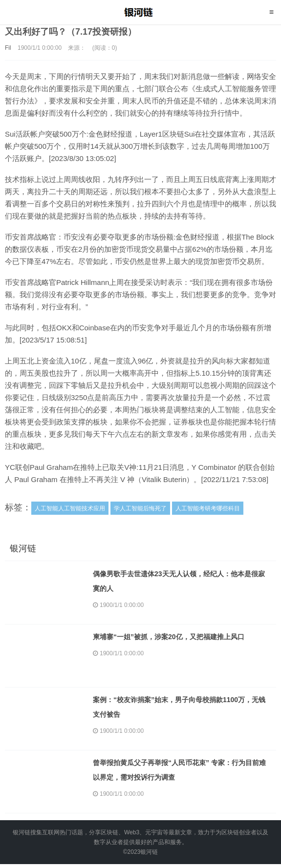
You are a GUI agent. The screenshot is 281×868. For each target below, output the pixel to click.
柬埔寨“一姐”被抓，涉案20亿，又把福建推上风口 (169, 637)
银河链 (140, 12)
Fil (8, 48)
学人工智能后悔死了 (140, 508)
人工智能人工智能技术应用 (70, 508)
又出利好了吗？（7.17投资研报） (71, 32)
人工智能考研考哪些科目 (208, 508)
